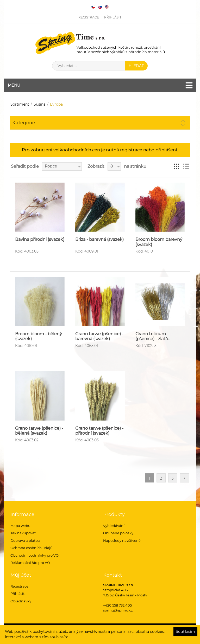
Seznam (186, 166)
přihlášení (166, 150)
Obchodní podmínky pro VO (35, 555)
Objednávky (21, 601)
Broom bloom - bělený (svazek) (39, 336)
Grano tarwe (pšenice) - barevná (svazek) (99, 336)
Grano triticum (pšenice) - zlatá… (153, 336)
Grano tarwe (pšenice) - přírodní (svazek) (99, 431)
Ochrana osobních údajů (32, 548)
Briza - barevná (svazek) (99, 239)
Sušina (40, 104)
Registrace (89, 17)
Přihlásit (113, 17)
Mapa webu (20, 526)
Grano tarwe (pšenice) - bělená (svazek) (39, 431)
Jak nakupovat (23, 533)
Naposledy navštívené (122, 540)
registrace (131, 150)
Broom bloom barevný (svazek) (159, 242)
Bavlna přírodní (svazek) (40, 239)
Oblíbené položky (118, 533)
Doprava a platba (25, 540)
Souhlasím (185, 632)
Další (185, 478)
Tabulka (177, 166)
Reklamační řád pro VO (30, 563)
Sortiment (20, 104)
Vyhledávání (114, 526)
